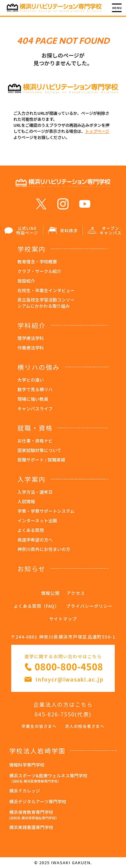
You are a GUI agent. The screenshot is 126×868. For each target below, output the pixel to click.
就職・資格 (35, 428)
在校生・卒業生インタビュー (46, 290)
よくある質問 (31, 530)
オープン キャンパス (105, 230)
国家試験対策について (39, 450)
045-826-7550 (55, 714)
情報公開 (50, 593)
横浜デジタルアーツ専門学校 (38, 801)
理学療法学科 (31, 338)
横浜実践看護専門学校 (31, 827)
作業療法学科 (31, 348)
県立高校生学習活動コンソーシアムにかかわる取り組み (46, 303)
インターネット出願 (37, 520)
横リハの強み (39, 367)
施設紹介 (26, 281)
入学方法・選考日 (35, 492)
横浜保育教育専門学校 (63, 815)
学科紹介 (32, 325)
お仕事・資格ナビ (35, 441)
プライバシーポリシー (89, 606)
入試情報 (26, 501)
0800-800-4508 (69, 666)
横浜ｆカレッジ (25, 791)
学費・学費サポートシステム (46, 511)
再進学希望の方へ (35, 540)
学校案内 (32, 249)
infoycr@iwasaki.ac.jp (70, 679)
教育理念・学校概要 (37, 261)
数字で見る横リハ (35, 389)
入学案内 (32, 479)
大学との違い (31, 380)
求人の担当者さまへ (85, 726)
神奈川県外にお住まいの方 (44, 549)
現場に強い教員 (33, 399)
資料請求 (63, 231)
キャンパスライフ (35, 408)
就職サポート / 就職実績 (41, 460)
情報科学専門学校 (27, 765)
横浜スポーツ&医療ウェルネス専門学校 (63, 779)
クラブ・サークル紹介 (39, 271)
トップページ (97, 131)
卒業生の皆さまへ (39, 726)
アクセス (76, 593)
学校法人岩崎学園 (37, 751)
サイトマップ (63, 619)
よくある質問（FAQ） (36, 606)
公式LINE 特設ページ (21, 230)
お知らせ (31, 568)
